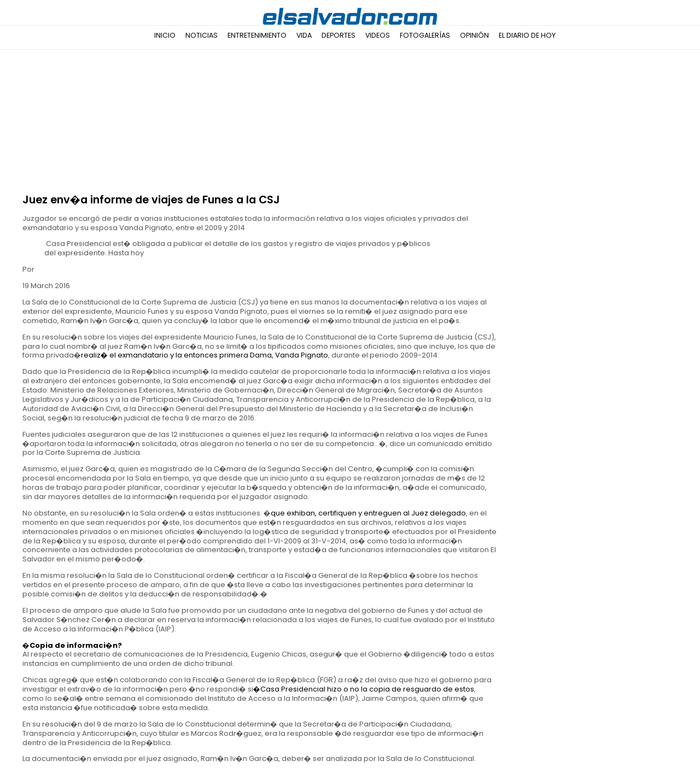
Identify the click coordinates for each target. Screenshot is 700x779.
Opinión (474, 35)
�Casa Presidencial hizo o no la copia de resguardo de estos (364, 689)
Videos (378, 35)
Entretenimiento (257, 35)
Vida (304, 35)
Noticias (202, 35)
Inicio (165, 35)
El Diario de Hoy (527, 35)
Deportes (339, 35)
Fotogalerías (425, 35)
